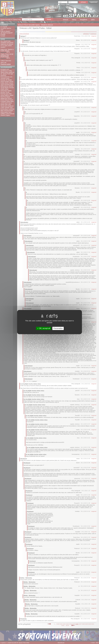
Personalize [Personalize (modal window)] (58, 328)
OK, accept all (44, 328)
